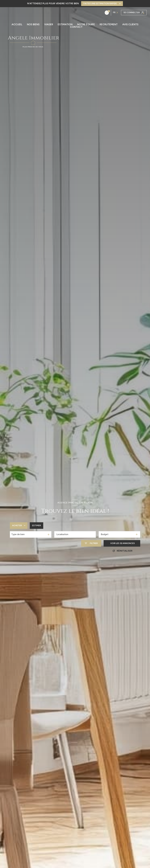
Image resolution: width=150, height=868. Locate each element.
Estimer (36, 526)
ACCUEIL (17, 24)
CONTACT (76, 27)
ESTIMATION (65, 24)
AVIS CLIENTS (130, 24)
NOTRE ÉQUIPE (86, 24)
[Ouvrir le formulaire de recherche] (91, 543)
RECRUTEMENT (109, 24)
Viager (49, 24)
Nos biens (33, 24)
